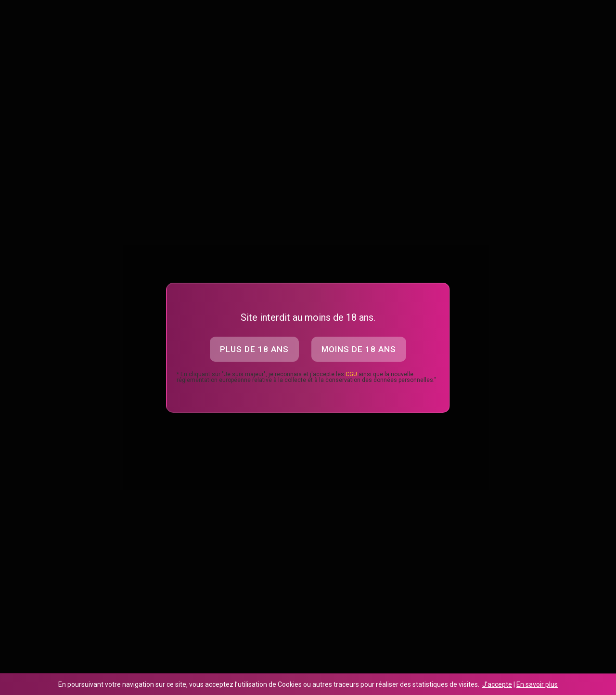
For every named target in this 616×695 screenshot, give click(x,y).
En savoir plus (537, 684)
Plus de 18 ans (254, 349)
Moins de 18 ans (359, 349)
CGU (351, 374)
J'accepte (497, 684)
